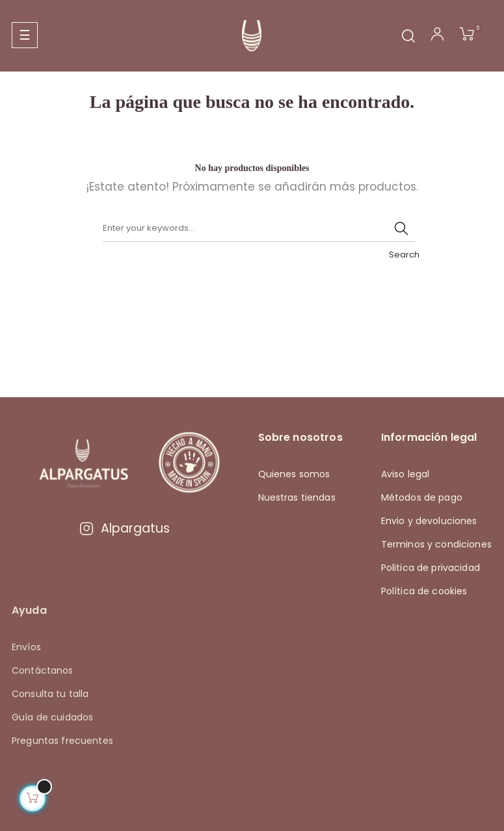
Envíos (26, 647)
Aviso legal (405, 474)
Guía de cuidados (52, 717)
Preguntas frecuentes (62, 741)
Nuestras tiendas (297, 497)
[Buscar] (259, 229)
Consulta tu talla (50, 694)
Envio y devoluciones (429, 521)
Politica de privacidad (431, 568)
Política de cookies (424, 591)
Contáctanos (43, 670)
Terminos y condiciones (436, 544)
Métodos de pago (422, 497)
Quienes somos (294, 474)
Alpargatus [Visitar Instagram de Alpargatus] (124, 528)
